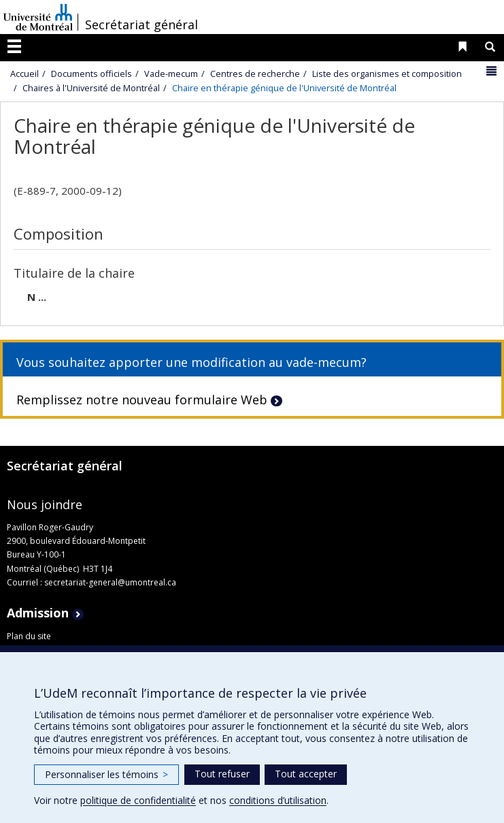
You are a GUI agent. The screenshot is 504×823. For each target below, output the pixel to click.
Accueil (24, 74)
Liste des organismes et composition (387, 74)
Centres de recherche (255, 74)
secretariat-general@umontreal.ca (110, 582)
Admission (38, 613)
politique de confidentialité (138, 800)
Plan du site (29, 636)
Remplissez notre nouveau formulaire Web (142, 400)
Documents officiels (91, 74)
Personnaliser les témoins (106, 774)
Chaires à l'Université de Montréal (91, 88)
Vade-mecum (171, 74)
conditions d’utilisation (278, 800)
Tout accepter (306, 774)
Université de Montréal (38, 17)
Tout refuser (222, 774)
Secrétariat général (141, 25)
